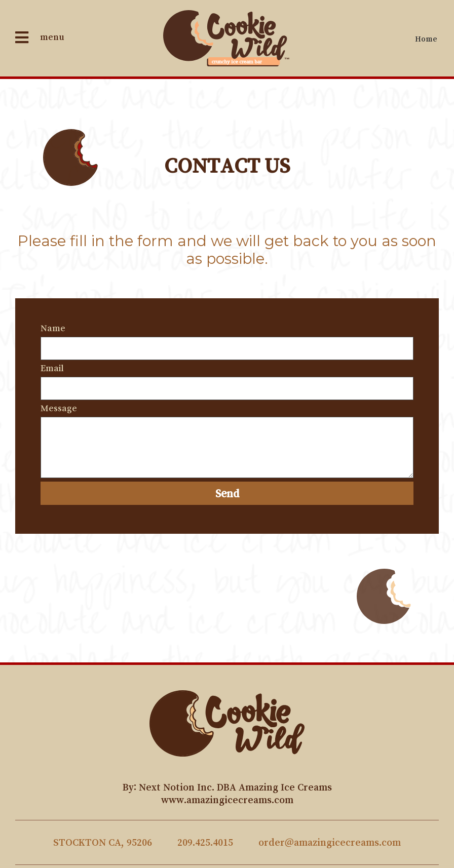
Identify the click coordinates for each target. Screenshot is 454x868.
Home (426, 38)
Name (53, 328)
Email (52, 368)
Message (59, 408)
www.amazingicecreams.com (227, 800)
